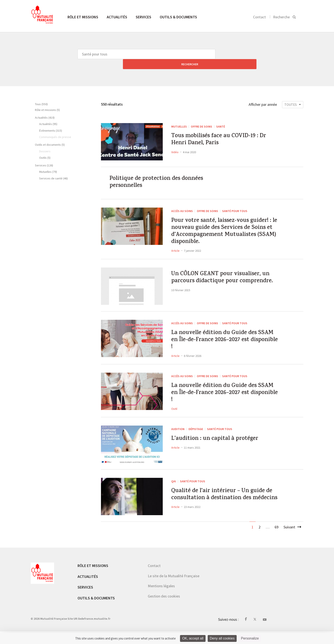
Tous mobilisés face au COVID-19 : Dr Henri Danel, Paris (224, 131)
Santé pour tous (235, 204)
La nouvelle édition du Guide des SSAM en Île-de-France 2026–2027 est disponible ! (224, 341)
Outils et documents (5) (50, 135)
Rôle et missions (83, 17)
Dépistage (196, 436)
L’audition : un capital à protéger (219, 447)
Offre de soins (202, 116)
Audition (178, 436)
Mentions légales (161, 598)
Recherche (281, 17)
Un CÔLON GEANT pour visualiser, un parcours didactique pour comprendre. (225, 282)
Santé (221, 116)
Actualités (117, 17)
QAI (174, 489)
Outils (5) (45, 148)
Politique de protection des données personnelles (161, 174)
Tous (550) (41, 94)
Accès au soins (182, 204)
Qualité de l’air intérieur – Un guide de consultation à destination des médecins (223, 508)
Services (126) (44, 155)
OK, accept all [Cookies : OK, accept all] (193, 638)
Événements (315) (51, 121)
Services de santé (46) (53, 168)
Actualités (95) (48, 114)
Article (175, 249)
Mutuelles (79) (48, 162)
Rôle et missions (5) (47, 100)
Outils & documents (178, 17)
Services (143, 17)
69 (276, 540)
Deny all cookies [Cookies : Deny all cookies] (222, 638)
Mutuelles (179, 116)
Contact (259, 17)
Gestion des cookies (164, 608)
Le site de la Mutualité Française (174, 588)
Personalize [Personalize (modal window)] (250, 638)
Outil (174, 416)
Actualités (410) (45, 108)
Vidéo (175, 145)
